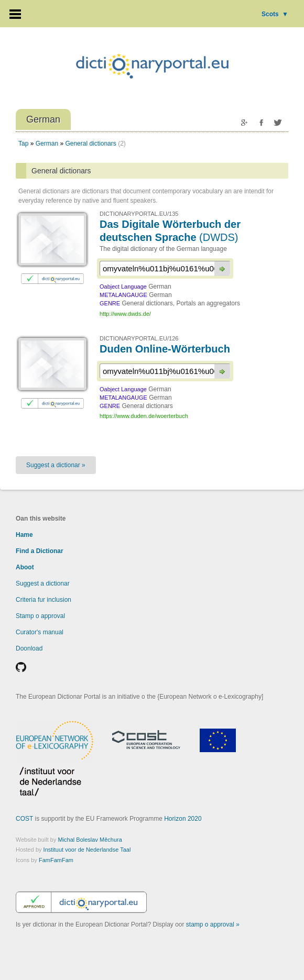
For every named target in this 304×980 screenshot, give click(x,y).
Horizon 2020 (183, 819)
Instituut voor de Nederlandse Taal (87, 850)
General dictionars (90, 144)
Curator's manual (40, 632)
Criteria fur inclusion (44, 600)
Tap (23, 144)
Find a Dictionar (40, 551)
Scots (275, 14)
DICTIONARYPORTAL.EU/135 (139, 214)
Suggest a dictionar (43, 583)
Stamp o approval (40, 616)
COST (24, 819)
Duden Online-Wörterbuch (165, 349)
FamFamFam (56, 860)
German (47, 144)
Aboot (25, 567)
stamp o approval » (213, 924)
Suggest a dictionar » (56, 465)
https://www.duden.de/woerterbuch (144, 416)
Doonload (29, 648)
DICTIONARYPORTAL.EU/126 (139, 338)
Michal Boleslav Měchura (90, 840)
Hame (24, 535)
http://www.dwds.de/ (125, 314)
